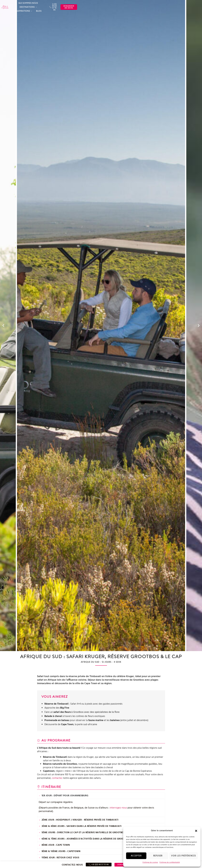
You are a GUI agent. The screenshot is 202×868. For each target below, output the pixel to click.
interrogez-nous (118, 808)
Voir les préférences (184, 856)
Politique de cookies (150, 862)
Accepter (136, 856)
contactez (57, 778)
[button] (196, 831)
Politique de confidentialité (170, 862)
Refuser (158, 856)
